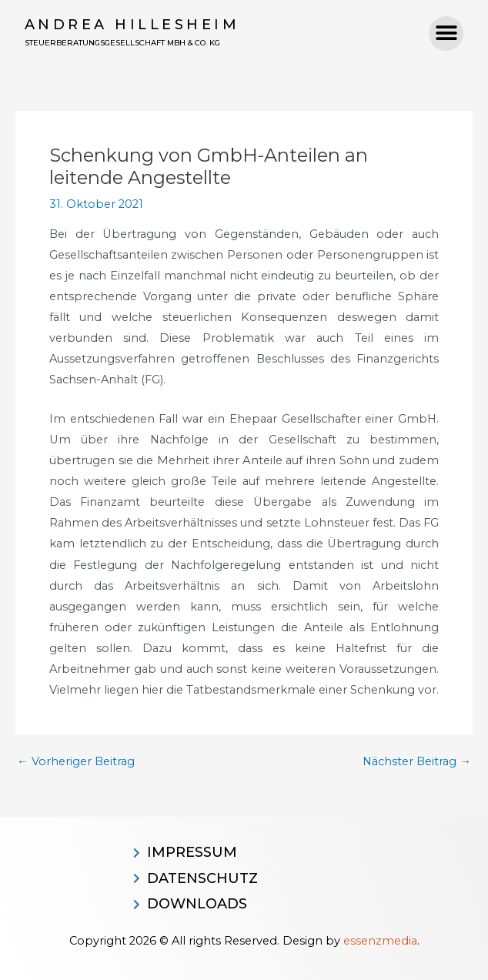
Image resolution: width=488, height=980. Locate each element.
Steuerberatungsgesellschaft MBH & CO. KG (122, 43)
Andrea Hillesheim (132, 25)
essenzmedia (380, 941)
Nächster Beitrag (417, 762)
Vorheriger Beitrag (76, 762)
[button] (446, 33)
